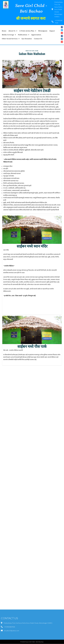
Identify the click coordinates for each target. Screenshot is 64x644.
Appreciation (36, 35)
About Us (13, 31)
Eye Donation (27, 39)
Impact (52, 31)
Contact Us (38, 39)
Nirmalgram (43, 31)
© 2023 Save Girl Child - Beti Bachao (32, 642)
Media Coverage (9, 35)
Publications (24, 35)
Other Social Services (11, 39)
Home (4, 31)
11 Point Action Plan (28, 31)
